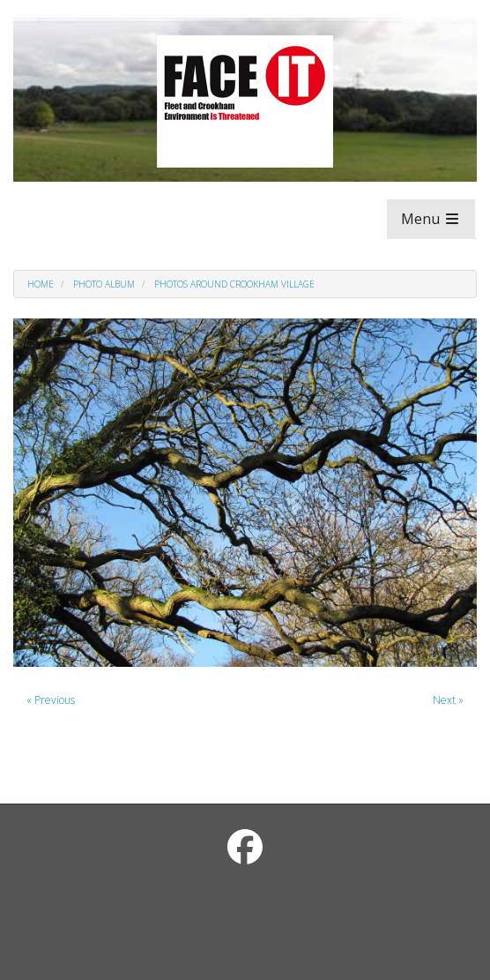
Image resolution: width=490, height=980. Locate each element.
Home (41, 284)
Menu (431, 219)
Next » (448, 700)
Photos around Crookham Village (234, 284)
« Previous (51, 700)
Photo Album (104, 284)
